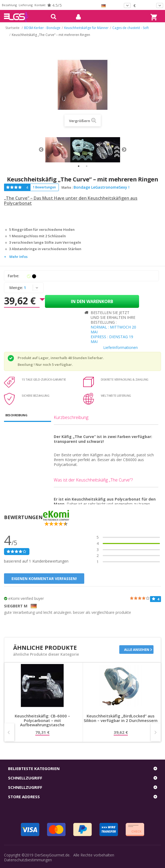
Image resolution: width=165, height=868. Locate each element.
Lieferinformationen (120, 347)
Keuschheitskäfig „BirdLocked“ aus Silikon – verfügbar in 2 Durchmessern (121, 718)
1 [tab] (79, 166)
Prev (9, 732)
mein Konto (76, 17)
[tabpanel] (58, 150)
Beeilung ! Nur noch (34, 364)
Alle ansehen (137, 650)
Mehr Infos (18, 257)
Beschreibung (16, 415)
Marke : (67, 187)
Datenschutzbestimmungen (28, 860)
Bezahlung (9, 5)
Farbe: (14, 276)
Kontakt (40, 5)
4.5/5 (55, 5)
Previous (41, 150)
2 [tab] (87, 166)
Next (124, 150)
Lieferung (26, 5)
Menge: (16, 288)
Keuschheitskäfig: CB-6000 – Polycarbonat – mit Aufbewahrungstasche (42, 720)
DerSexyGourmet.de (52, 855)
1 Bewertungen (44, 187)
